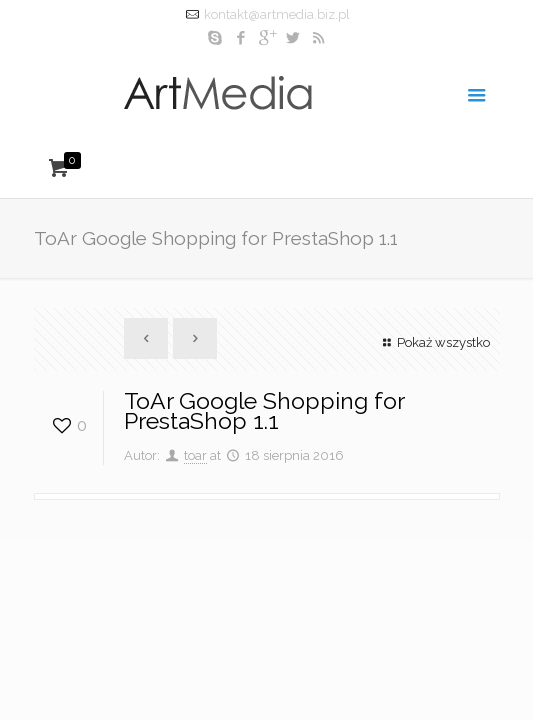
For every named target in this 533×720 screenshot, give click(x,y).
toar (195, 455)
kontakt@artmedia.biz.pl (277, 14)
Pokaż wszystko (433, 342)
